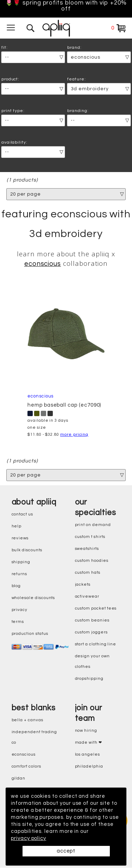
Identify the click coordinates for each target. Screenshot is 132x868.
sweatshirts (87, 549)
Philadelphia (89, 767)
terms (18, 622)
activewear (87, 597)
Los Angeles (87, 755)
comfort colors (26, 767)
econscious (43, 264)
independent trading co (34, 738)
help (17, 527)
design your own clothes (92, 662)
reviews (20, 538)
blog (16, 586)
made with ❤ (89, 743)
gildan (19, 779)
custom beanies (92, 621)
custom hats (88, 573)
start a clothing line (96, 645)
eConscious (24, 755)
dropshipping (89, 679)
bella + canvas (27, 720)
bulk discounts (27, 550)
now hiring (86, 731)
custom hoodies (92, 561)
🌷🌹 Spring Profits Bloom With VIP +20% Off (66, 6)
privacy (20, 610)
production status (30, 634)
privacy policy (29, 838)
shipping (21, 562)
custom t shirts (90, 537)
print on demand (93, 525)
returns (20, 574)
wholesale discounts (33, 598)
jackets (83, 585)
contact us (22, 515)
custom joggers (91, 633)
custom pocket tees (96, 609)
